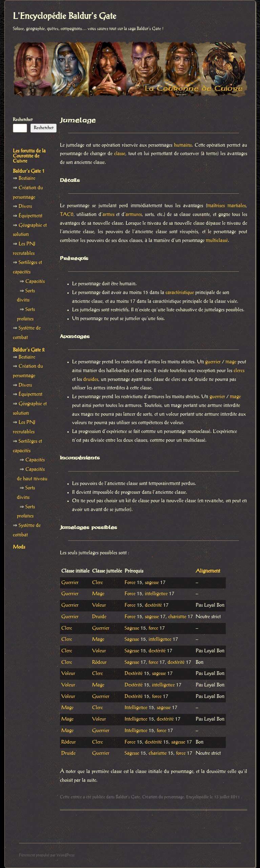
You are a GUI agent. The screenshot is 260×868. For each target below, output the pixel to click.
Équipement (30, 216)
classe (120, 154)
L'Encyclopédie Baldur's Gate (64, 17)
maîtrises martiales (226, 206)
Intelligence (136, 708)
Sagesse (132, 628)
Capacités (35, 282)
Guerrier (70, 583)
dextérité (153, 605)
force (153, 628)
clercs (239, 371)
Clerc (97, 583)
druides (91, 380)
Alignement (208, 571)
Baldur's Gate (128, 797)
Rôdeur (99, 662)
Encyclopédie (198, 797)
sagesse (152, 583)
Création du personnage (163, 797)
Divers (25, 207)
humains (183, 145)
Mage (98, 594)
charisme (177, 617)
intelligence (156, 594)
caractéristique (180, 293)
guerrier (213, 362)
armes (109, 215)
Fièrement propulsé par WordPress (47, 855)
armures (134, 215)
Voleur (99, 605)
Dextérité (134, 674)
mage (231, 362)
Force (130, 583)
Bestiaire (27, 178)
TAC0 (67, 215)
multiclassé (217, 241)
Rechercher (23, 120)
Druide (99, 617)
